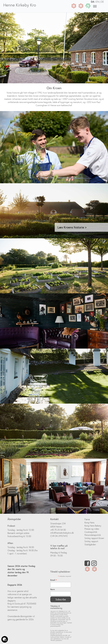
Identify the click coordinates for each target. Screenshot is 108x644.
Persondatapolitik (93, 535)
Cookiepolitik (91, 532)
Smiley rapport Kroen (94, 538)
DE (102, 2)
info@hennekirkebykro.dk (62, 533)
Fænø (87, 519)
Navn (53, 589)
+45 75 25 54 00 (58, 530)
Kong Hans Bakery (93, 526)
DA (93, 2)
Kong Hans (89, 523)
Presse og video (92, 529)
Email (54, 580)
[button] (27, 211)
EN (98, 2)
